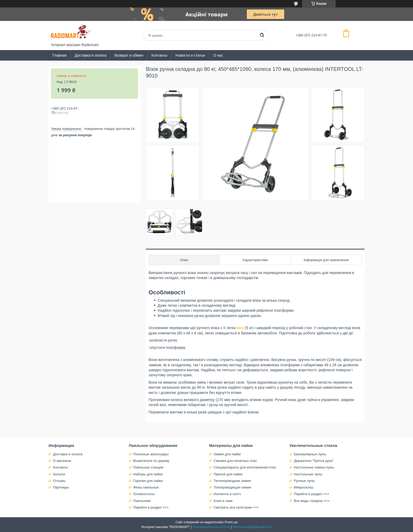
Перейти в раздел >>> (151, 507)
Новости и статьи (190, 55)
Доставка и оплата (90, 55)
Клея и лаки (223, 501)
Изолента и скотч (227, 494)
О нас (218, 55)
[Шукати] (262, 35)
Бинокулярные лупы (310, 454)
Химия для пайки (227, 454)
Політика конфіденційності (252, 527)
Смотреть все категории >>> (236, 507)
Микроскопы (304, 487)
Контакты (159, 55)
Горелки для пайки (148, 481)
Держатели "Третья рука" (314, 461)
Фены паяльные (146, 487)
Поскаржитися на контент (211, 527)
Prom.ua (231, 522)
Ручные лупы (304, 481)
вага (240, 328)
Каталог (59, 474)
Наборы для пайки (148, 474)
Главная (59, 55)
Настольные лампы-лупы (314, 467)
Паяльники (142, 501)
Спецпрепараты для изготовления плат (245, 467)
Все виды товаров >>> (312, 501)
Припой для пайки (228, 474)
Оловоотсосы (144, 494)
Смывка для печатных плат (235, 461)
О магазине (62, 461)
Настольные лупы (308, 474)
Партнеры (61, 487)
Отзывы (59, 481)
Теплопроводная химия (232, 481)
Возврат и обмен (129, 55)
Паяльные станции (148, 467)
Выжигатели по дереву (151, 461)
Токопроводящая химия (232, 487)
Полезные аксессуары (151, 454)
